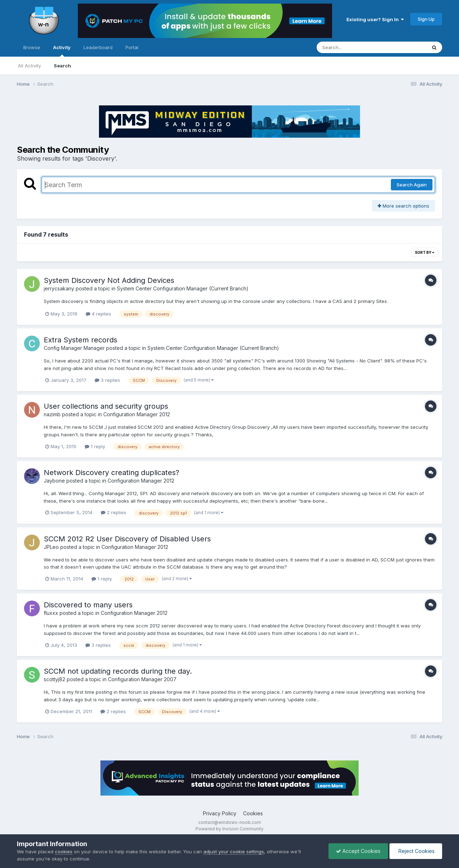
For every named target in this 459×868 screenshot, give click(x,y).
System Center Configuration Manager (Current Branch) (183, 288)
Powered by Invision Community (229, 829)
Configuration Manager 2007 (142, 679)
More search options (403, 206)
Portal (132, 47)
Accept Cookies (358, 851)
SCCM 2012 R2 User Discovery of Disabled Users (127, 539)
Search (62, 66)
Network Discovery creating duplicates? (112, 473)
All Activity (29, 66)
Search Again (412, 185)
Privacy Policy (220, 813)
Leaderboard (98, 47)
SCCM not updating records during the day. (118, 671)
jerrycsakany (59, 288)
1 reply (95, 446)
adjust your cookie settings (234, 852)
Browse (32, 47)
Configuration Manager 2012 (137, 414)
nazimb (52, 414)
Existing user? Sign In (375, 19)
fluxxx (51, 613)
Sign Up (426, 19)
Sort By (425, 252)
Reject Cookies (416, 851)
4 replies (98, 314)
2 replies (113, 512)
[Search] (352, 47)
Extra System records (81, 340)
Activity (62, 51)
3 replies (107, 380)
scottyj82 (55, 679)
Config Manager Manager (74, 348)
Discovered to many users (88, 605)
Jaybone (54, 481)
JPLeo (51, 547)
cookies (64, 852)
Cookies (253, 813)
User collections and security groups (106, 406)
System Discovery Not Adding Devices (109, 280)
